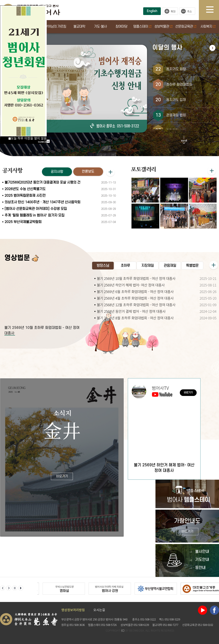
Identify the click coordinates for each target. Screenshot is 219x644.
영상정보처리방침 (73, 610)
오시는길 (99, 610)
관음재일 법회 (176, 115)
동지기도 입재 (176, 100)
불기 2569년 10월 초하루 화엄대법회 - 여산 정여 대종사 (136, 278)
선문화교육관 (186, 27)
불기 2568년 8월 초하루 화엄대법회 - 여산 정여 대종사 (135, 318)
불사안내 (202, 552)
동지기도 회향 (176, 69)
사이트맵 (213, 10)
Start (47, 138)
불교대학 (79, 27)
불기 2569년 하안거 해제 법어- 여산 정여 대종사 (131, 285)
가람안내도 (187, 527)
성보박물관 (163, 27)
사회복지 (208, 27)
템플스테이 (142, 27)
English (152, 11)
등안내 (200, 568)
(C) (123, 630)
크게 (170, 11)
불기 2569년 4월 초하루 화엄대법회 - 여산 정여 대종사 (135, 298)
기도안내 (202, 560)
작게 (188, 11)
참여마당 (121, 27)
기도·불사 (100, 27)
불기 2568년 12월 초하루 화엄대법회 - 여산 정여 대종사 (136, 305)
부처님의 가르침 (55, 27)
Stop (48, 141)
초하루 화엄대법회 (179, 85)
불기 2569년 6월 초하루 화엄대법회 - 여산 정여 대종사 (135, 292)
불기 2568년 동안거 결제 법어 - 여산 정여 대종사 (131, 311)
